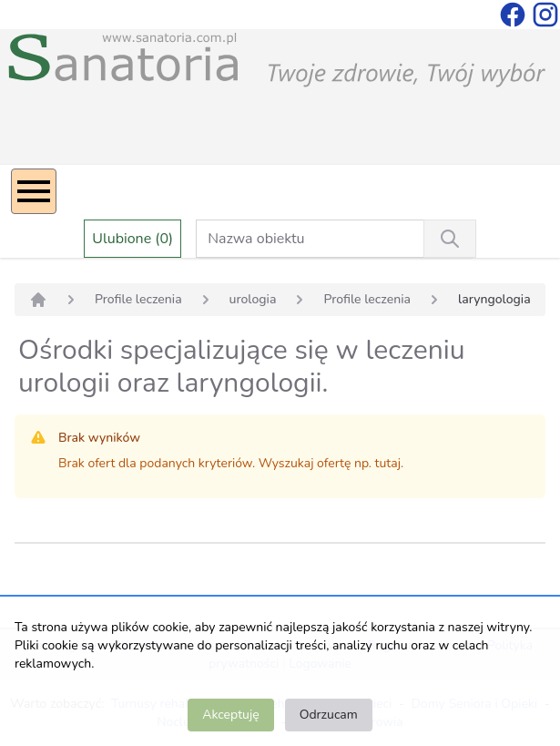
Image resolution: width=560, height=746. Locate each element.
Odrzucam (329, 715)
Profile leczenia (138, 299)
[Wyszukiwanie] (450, 239)
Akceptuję (230, 715)
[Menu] (34, 191)
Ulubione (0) (132, 239)
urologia (253, 299)
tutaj (388, 463)
